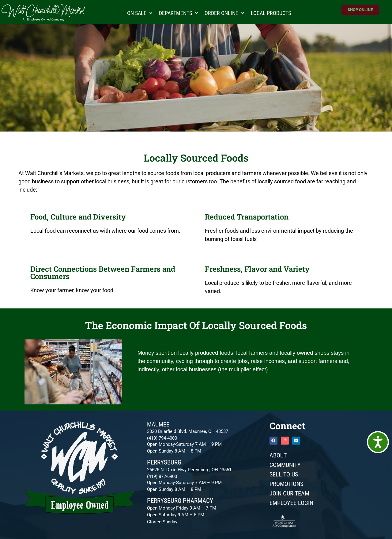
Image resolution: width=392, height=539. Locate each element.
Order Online (224, 13)
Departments (178, 13)
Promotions (286, 484)
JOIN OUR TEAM (289, 493)
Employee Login (291, 503)
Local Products (271, 13)
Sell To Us (284, 474)
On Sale (140, 13)
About (278, 455)
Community (285, 465)
